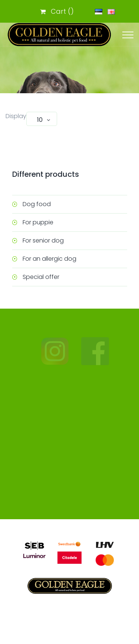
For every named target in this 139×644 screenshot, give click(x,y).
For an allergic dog (49, 259)
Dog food (37, 204)
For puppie (38, 222)
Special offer (41, 277)
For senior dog (43, 240)
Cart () (57, 11)
